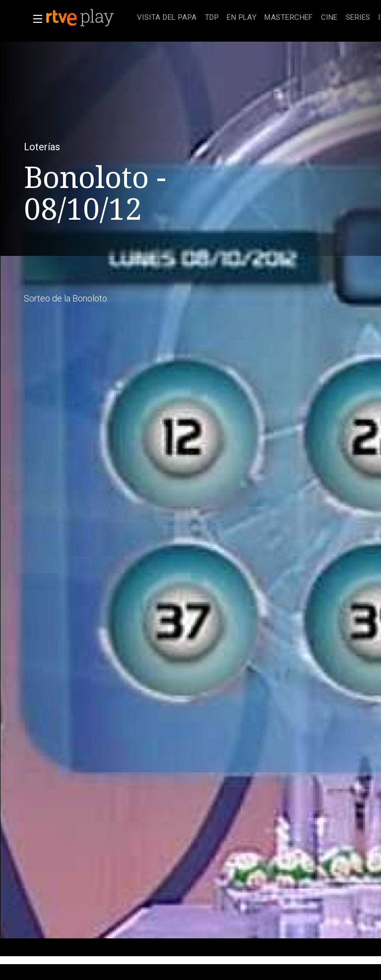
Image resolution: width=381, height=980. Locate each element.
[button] (35, 19)
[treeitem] (167, 18)
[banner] (89, 18)
